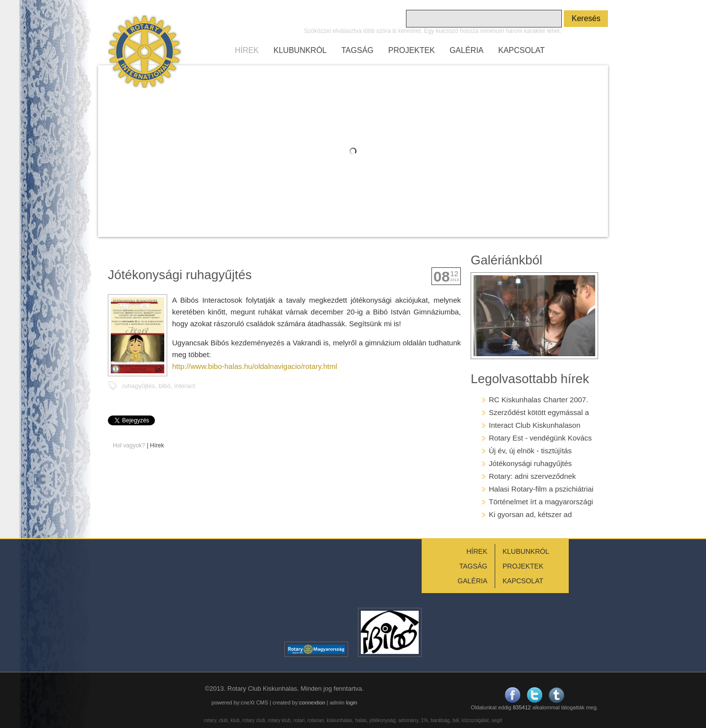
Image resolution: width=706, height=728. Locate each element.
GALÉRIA (466, 50)
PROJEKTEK (412, 50)
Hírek (157, 445)
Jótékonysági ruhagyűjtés (530, 463)
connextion (312, 702)
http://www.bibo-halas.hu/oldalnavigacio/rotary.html (255, 366)
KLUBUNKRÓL (300, 50)
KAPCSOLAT (521, 50)
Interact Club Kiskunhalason (535, 425)
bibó (164, 386)
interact (185, 386)
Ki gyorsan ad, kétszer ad (530, 514)
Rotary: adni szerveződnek (532, 476)
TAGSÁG (357, 50)
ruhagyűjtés (139, 386)
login (351, 702)
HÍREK (247, 50)
